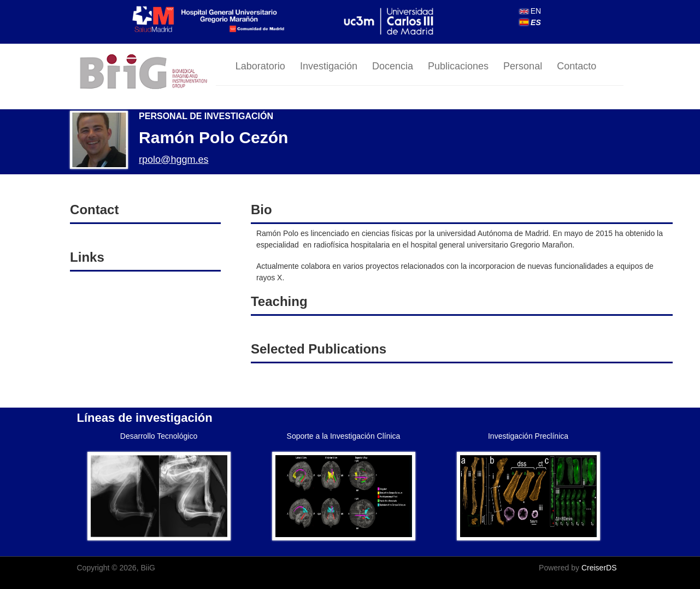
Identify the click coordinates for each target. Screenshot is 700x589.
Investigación (329, 66)
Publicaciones (458, 66)
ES (530, 22)
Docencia (393, 66)
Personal (523, 66)
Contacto (577, 66)
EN (530, 11)
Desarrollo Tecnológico (159, 436)
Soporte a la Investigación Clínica (344, 436)
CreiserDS (599, 568)
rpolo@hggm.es (173, 160)
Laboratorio (260, 66)
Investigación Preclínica (528, 436)
